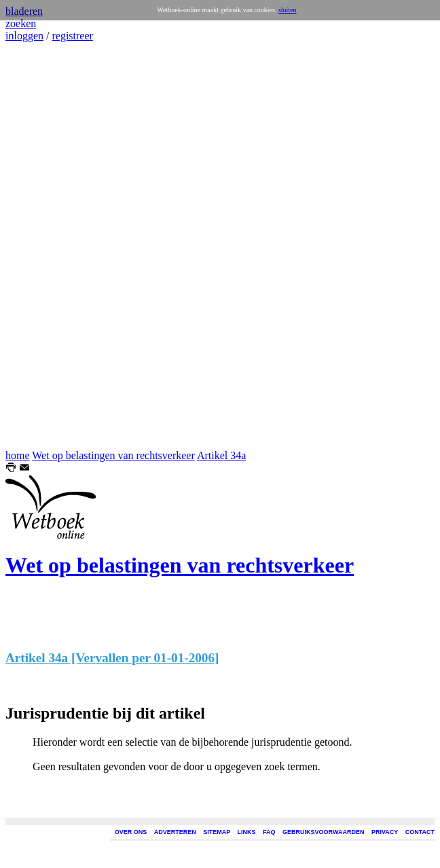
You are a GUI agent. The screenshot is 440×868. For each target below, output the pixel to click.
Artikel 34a (221, 455)
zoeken (21, 23)
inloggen (24, 36)
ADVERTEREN (175, 832)
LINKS (247, 832)
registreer (72, 36)
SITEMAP (217, 832)
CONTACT (420, 832)
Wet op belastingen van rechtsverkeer (113, 455)
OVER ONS (131, 832)
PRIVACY (385, 832)
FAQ (269, 832)
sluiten (288, 10)
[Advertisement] (46, 246)
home (18, 455)
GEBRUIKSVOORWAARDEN (323, 832)
